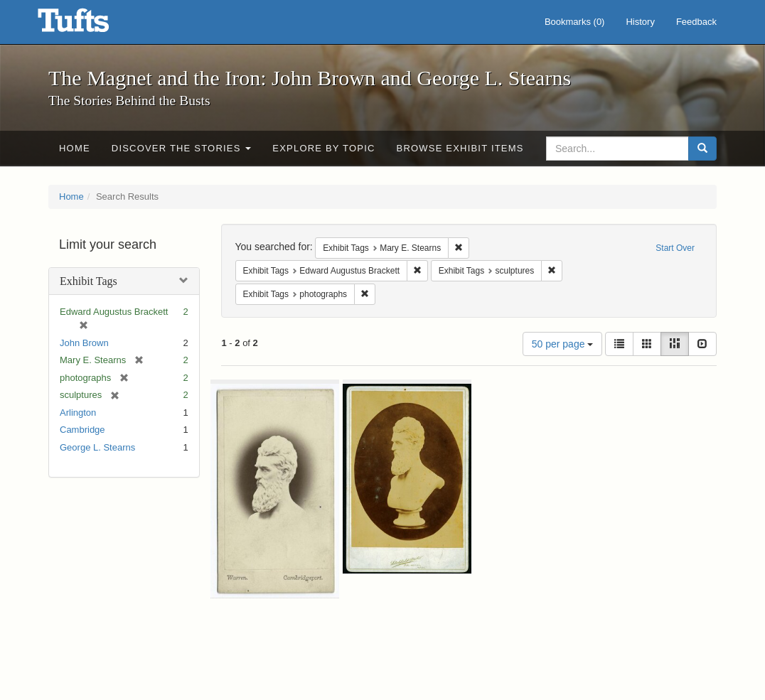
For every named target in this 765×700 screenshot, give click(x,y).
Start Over (675, 248)
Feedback (696, 22)
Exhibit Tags (89, 281)
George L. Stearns (97, 447)
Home (75, 148)
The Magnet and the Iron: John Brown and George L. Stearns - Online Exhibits (91, 25)
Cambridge (82, 430)
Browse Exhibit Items (460, 148)
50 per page (563, 344)
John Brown (84, 343)
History (640, 22)
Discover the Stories (182, 148)
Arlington (78, 413)
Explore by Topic (323, 148)
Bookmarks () (575, 22)
